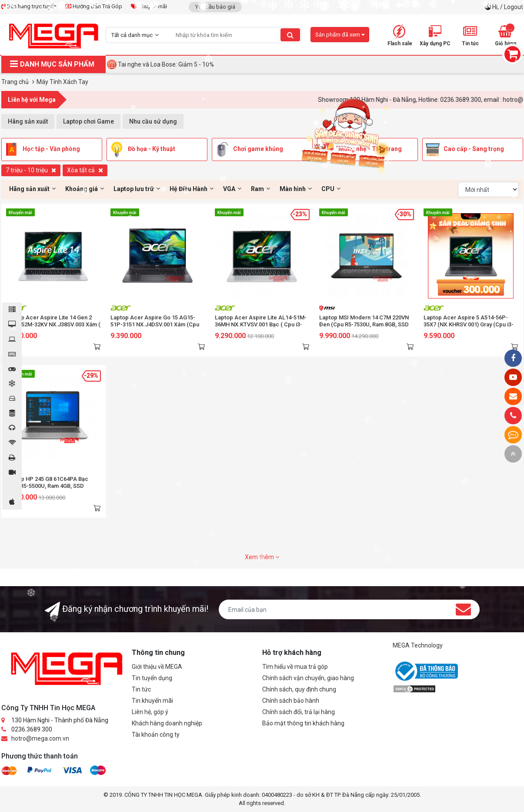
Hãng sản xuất (28, 121)
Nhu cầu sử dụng (153, 121)
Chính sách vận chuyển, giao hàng (308, 678)
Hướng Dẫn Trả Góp (94, 6)
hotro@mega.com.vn (40, 738)
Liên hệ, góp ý (150, 712)
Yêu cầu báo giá (215, 7)
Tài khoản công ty (156, 735)
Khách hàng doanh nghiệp (167, 723)
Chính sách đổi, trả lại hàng (299, 712)
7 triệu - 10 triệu (31, 170)
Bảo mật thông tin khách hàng (303, 723)
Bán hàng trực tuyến (29, 6)
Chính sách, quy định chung (299, 689)
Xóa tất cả (85, 170)
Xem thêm (262, 557)
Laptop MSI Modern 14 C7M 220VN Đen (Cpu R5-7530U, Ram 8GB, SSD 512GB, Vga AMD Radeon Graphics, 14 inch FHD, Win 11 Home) (364, 328)
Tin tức (141, 689)
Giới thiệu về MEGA (157, 667)
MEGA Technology (418, 645)
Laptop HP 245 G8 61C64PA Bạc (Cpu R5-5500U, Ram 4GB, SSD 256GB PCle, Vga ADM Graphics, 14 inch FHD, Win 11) (51, 489)
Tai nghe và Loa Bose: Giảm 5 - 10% (166, 64)
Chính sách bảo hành (291, 701)
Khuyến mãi (149, 6)
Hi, (496, 7)
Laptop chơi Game (88, 121)
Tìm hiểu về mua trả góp (295, 667)
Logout (514, 7)
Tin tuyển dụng (152, 678)
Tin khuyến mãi (152, 701)
